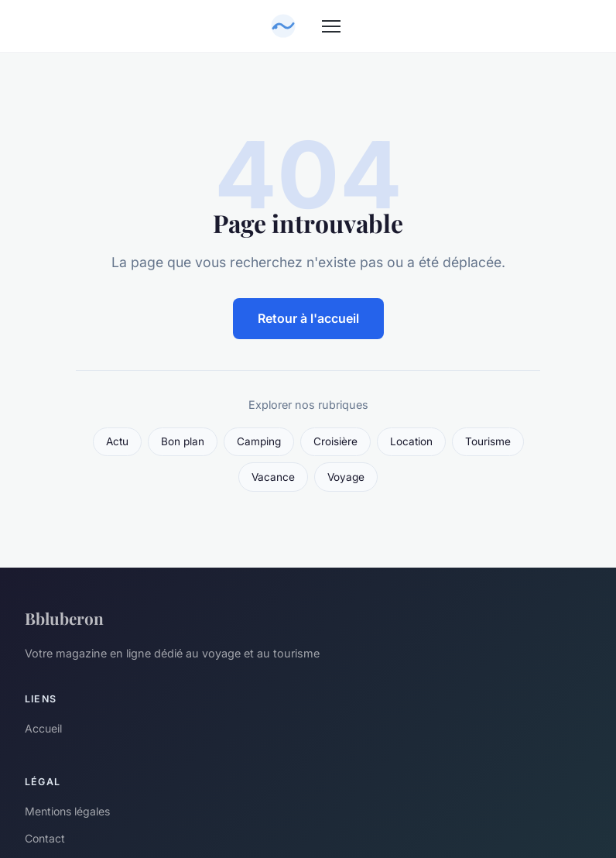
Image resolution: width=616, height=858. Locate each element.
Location (411, 441)
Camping (259, 441)
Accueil (43, 728)
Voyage (346, 477)
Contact (45, 838)
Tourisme (488, 441)
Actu (117, 441)
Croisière (335, 441)
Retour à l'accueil (308, 318)
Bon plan (183, 441)
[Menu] (331, 26)
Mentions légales (67, 811)
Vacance (273, 477)
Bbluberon (64, 618)
